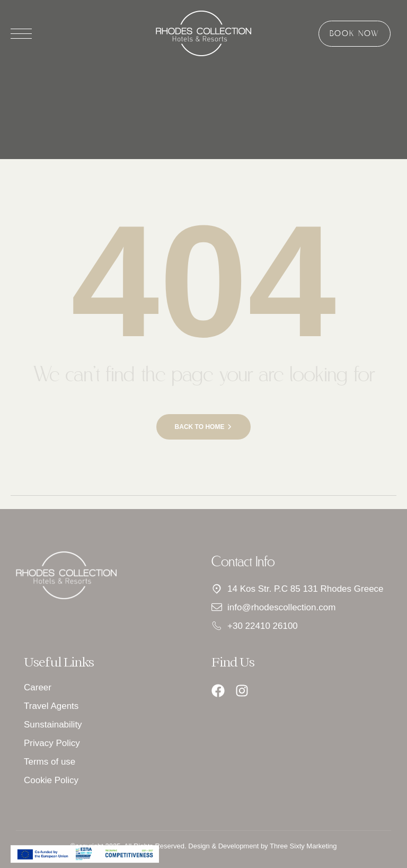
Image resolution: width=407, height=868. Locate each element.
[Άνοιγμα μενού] (21, 34)
